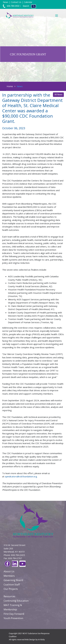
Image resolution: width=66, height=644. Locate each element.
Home (10, 86)
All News (58, 95)
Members (9, 576)
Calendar (28, 2)
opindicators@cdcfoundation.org (21, 476)
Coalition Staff (12, 584)
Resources (9, 596)
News (6, 2)
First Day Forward (14, 614)
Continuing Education (16, 601)
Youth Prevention (13, 618)
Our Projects (11, 589)
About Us (9, 571)
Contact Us (16, 2)
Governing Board (13, 580)
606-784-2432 (11, 6)
